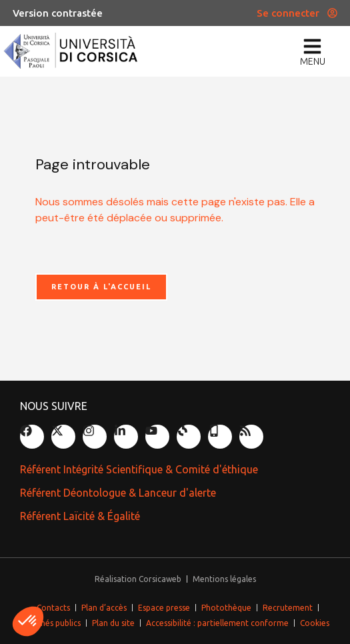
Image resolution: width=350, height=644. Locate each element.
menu (313, 61)
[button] (28, 621)
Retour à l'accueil (101, 287)
